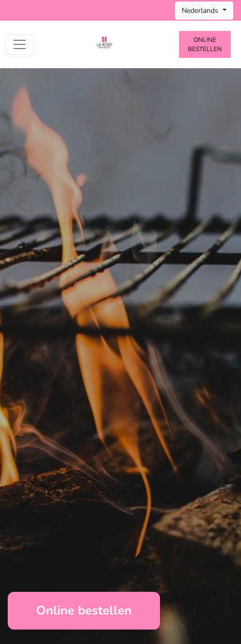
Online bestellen (205, 44)
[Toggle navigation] (20, 44)
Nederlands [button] (201, 11)
